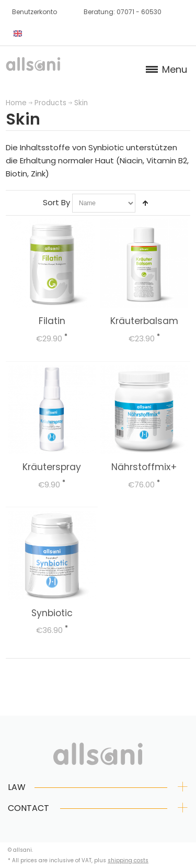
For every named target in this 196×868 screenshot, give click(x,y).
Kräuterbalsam (144, 321)
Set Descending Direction (145, 203)
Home (16, 103)
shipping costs (128, 860)
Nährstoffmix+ (144, 467)
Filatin (52, 321)
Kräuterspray (52, 467)
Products (50, 103)
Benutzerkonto (34, 12)
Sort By (56, 202)
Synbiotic (52, 613)
